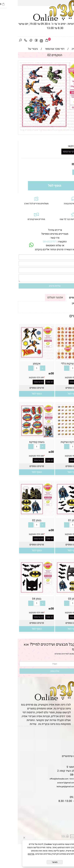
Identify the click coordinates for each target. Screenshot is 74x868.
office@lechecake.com (41, 779)
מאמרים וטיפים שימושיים (58, 756)
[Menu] (71, 41)
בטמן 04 (19, 599)
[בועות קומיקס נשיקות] (55, 437)
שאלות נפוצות (65, 760)
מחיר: (66, 164)
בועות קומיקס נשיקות (55, 442)
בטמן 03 (55, 599)
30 (59, 164)
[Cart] (29, 41)
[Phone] (8, 41)
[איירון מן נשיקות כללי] (55, 359)
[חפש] (3, 41)
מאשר (37, 862)
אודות (69, 741)
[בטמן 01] (55, 516)
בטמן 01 (55, 520)
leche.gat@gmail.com (48, 787)
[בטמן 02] (19, 516)
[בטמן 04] (19, 594)
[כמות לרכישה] (63, 172)
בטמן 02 (19, 520)
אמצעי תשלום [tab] (38, 297)
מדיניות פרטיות (64, 752)
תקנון (69, 737)
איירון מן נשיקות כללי (55, 364)
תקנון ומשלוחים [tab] (61, 298)
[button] (55, 394)
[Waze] (13, 41)
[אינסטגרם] (24, 41)
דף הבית (68, 733)
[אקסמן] (19, 359)
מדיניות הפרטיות (44, 654)
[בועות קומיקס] (19, 437)
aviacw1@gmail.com (48, 783)
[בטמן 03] (55, 594)
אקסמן (19, 364)
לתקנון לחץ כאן (63, 303)
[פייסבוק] (18, 41)
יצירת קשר (67, 744)
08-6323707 (32, 242)
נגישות (69, 748)
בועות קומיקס (19, 442)
